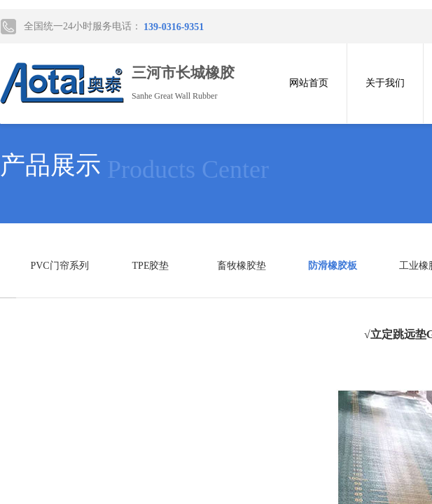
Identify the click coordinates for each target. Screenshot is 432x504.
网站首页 (309, 83)
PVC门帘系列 (59, 266)
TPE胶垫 (151, 266)
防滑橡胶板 (333, 266)
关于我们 (385, 83)
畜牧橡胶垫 (242, 266)
